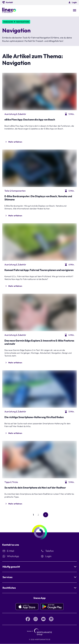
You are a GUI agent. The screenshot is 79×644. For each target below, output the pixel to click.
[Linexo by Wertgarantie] (9, 11)
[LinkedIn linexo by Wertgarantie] (51, 619)
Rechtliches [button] (9, 588)
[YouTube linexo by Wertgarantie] (43, 619)
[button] (8, 2)
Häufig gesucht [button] (11, 567)
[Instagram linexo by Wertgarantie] (36, 619)
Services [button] (7, 577)
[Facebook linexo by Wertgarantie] (28, 619)
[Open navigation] (75, 11)
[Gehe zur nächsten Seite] (46, 515)
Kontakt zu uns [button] (11, 545)
